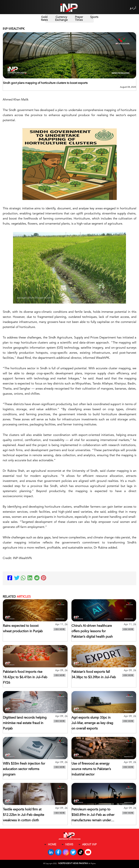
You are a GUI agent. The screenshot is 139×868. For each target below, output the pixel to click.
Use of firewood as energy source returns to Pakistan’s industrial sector (91, 769)
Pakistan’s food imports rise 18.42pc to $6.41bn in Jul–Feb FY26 (25, 677)
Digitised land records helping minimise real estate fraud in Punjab (25, 723)
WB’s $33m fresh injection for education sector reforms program (24, 769)
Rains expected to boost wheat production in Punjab (23, 628)
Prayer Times (79, 18)
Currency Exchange (61, 18)
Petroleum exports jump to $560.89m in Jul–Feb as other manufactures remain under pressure (93, 815)
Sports (94, 17)
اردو (133, 8)
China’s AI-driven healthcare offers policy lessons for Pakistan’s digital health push (92, 631)
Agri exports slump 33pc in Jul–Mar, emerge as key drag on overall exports (92, 723)
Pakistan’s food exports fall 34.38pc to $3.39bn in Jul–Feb (94, 674)
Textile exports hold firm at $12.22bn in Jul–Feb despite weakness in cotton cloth (24, 815)
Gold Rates (44, 18)
